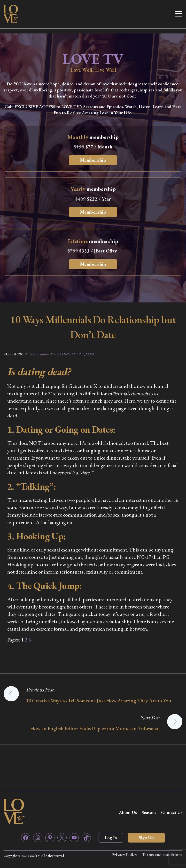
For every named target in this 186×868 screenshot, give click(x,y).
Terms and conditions (162, 855)
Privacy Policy (124, 855)
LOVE (90, 354)
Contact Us (172, 812)
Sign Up (146, 838)
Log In (111, 838)
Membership (93, 160)
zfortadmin (41, 354)
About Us (128, 812)
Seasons (149, 812)
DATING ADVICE (70, 354)
